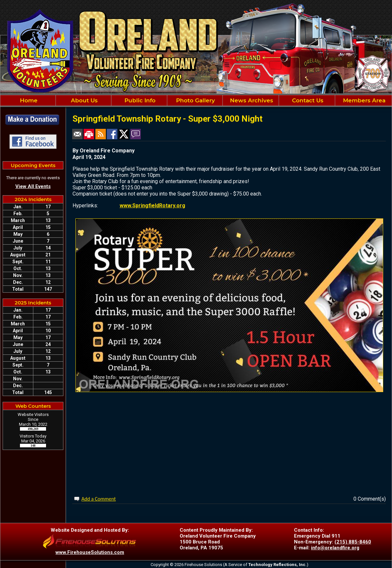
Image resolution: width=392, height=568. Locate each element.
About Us (83, 100)
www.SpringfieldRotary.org (152, 206)
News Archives (251, 100)
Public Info (139, 100)
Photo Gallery (195, 100)
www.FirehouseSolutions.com (90, 552)
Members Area (363, 100)
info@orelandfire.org (335, 548)
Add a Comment (98, 499)
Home (28, 100)
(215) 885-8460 (353, 542)
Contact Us (307, 100)
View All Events (33, 186)
